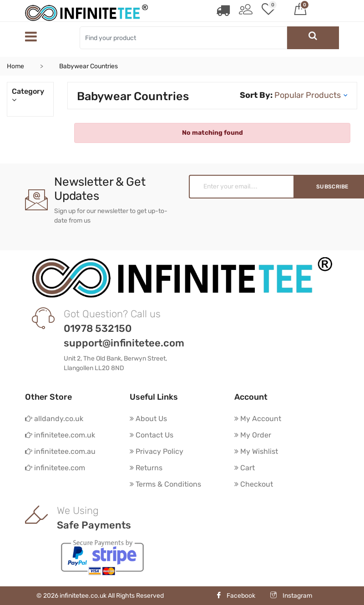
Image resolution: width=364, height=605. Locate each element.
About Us (148, 419)
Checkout (254, 484)
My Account (258, 419)
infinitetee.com (55, 468)
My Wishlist (256, 451)
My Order (253, 435)
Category (30, 96)
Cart (245, 468)
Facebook (235, 596)
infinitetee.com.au (60, 451)
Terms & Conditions (165, 484)
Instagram (291, 596)
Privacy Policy (157, 451)
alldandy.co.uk (54, 419)
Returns (146, 468)
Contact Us (152, 435)
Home (15, 66)
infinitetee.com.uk (60, 435)
